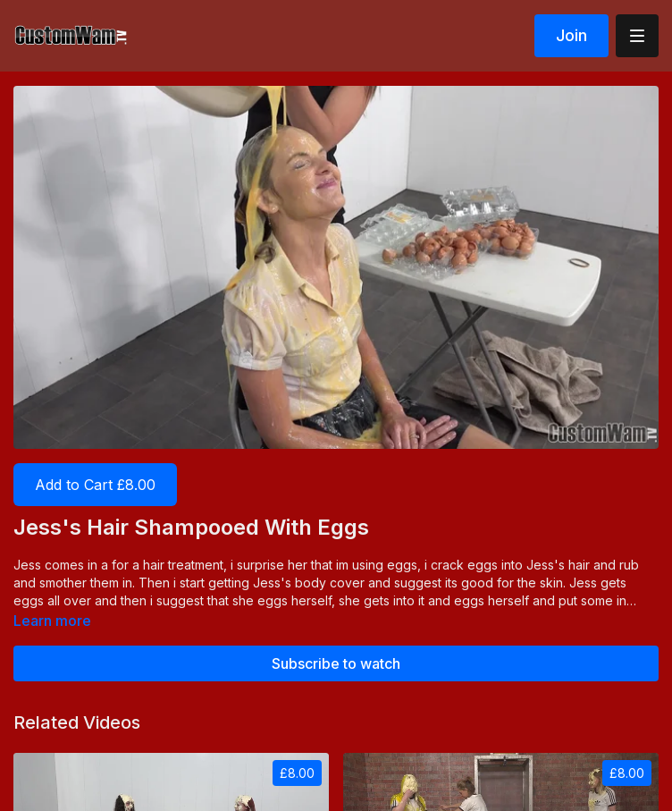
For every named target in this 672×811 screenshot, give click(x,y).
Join (571, 35)
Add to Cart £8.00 (95, 485)
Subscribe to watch (336, 663)
